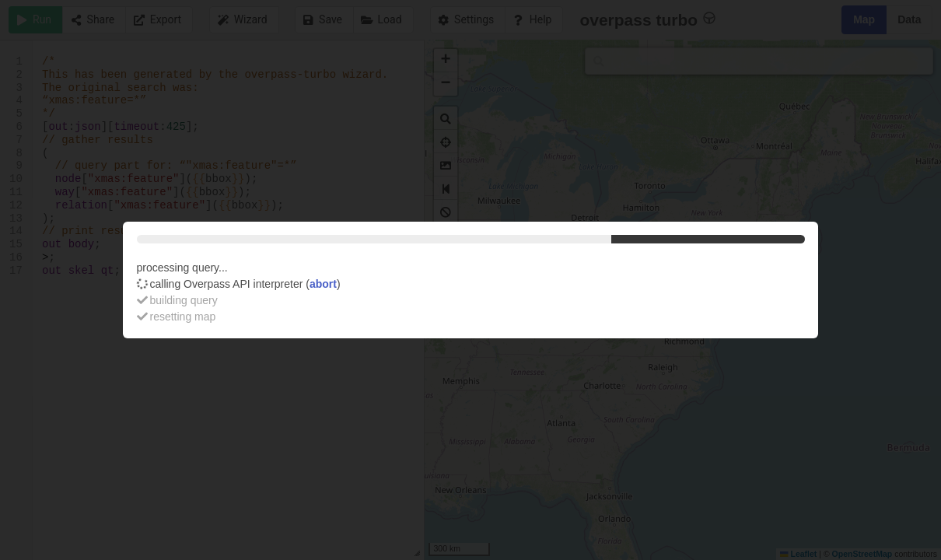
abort (323, 284)
